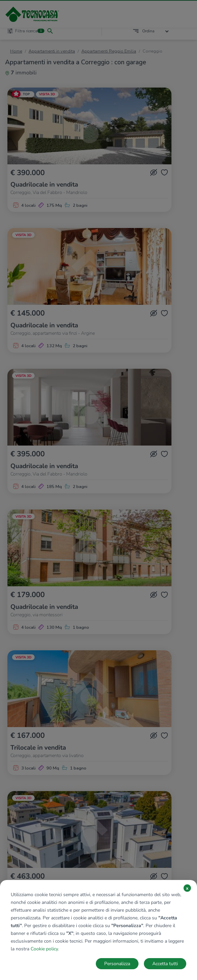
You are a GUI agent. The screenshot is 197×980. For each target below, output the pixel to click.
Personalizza (117, 964)
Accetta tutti (165, 964)
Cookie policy (44, 949)
